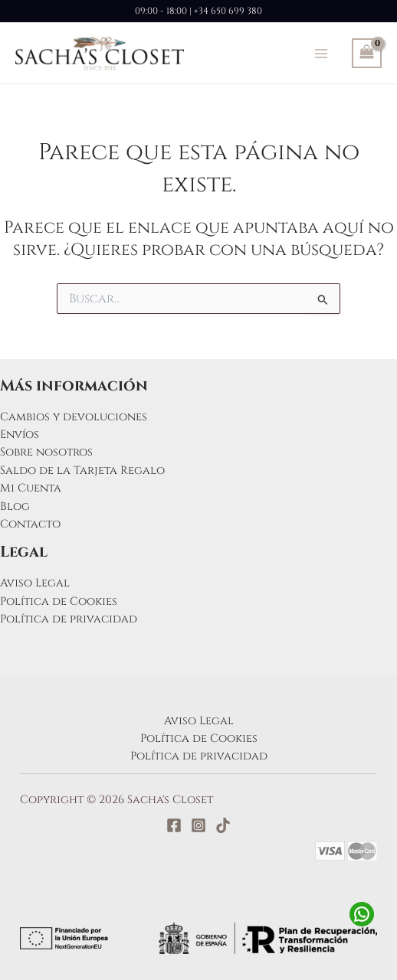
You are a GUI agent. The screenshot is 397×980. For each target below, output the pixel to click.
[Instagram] (198, 825)
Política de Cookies (59, 601)
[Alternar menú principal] (321, 53)
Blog (15, 506)
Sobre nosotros (46, 452)
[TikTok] (223, 825)
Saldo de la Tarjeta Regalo (82, 470)
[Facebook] (174, 825)
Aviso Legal (35, 583)
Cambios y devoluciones (74, 417)
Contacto (30, 524)
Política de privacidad (69, 619)
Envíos (20, 434)
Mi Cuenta (31, 488)
